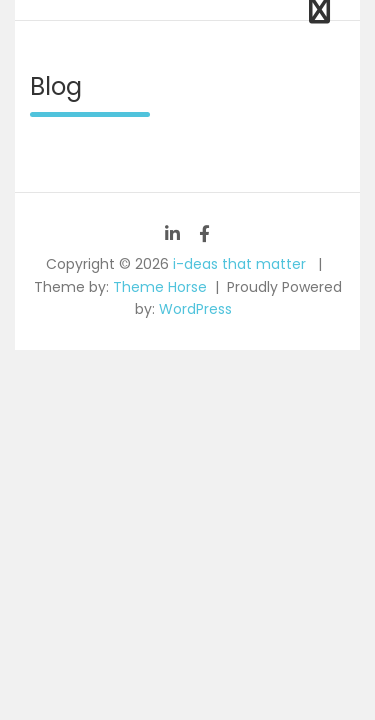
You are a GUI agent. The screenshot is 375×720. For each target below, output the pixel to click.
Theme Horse (160, 287)
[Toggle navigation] (319, 10)
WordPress (195, 309)
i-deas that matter (239, 264)
